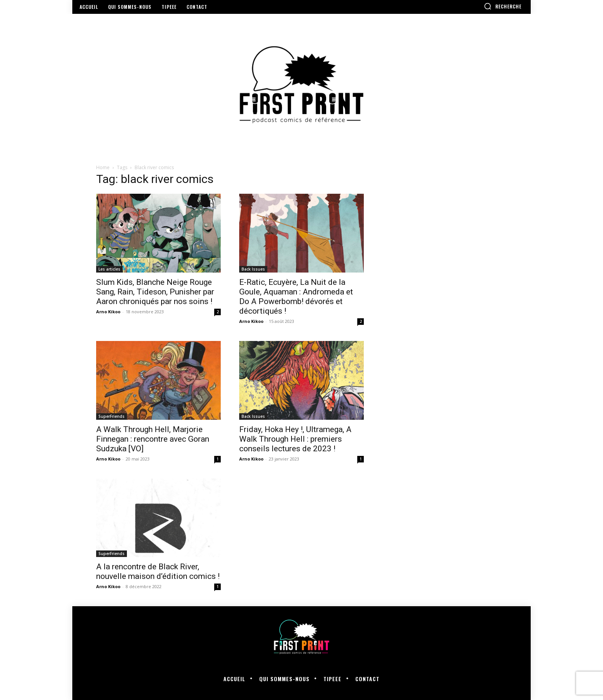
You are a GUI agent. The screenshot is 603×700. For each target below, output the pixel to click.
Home (103, 167)
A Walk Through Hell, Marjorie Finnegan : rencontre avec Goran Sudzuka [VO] (153, 439)
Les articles (109, 269)
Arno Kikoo (108, 312)
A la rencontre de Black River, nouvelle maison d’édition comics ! (158, 571)
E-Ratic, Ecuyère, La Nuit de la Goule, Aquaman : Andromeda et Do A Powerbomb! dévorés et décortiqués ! (296, 297)
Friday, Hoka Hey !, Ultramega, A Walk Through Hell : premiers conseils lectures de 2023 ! (295, 439)
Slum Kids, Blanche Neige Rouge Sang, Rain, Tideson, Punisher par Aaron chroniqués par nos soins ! (155, 292)
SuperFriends (112, 416)
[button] (503, 6)
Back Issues (253, 269)
